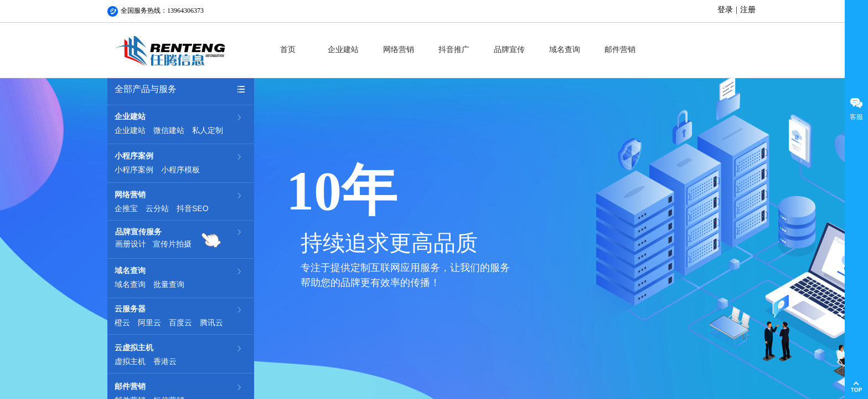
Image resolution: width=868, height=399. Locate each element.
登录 (725, 10)
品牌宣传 (509, 50)
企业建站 (343, 50)
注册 (748, 10)
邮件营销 (620, 50)
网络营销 (399, 50)
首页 (288, 50)
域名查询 (565, 50)
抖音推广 (454, 50)
